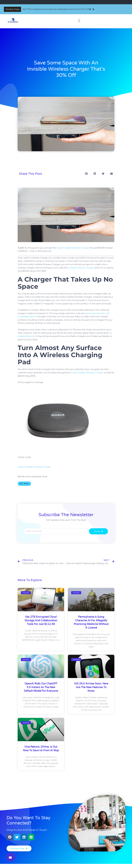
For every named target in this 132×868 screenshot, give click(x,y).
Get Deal (24, 484)
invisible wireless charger (81, 268)
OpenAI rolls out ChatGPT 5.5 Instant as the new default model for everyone (41, 687)
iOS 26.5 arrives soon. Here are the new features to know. (91, 687)
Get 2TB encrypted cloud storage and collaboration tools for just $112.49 (56, 9)
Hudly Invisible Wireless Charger (73, 248)
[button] (93, 9)
